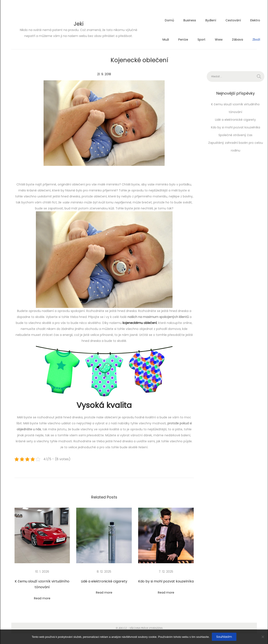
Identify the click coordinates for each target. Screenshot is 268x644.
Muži (166, 40)
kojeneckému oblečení (140, 323)
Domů (169, 20)
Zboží (256, 40)
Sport (201, 40)
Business (190, 20)
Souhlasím (224, 637)
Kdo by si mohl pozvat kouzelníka (166, 581)
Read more (42, 598)
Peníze (183, 40)
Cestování (233, 20)
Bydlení (211, 20)
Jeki (79, 24)
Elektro (255, 20)
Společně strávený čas (235, 135)
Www (219, 40)
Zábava (237, 40)
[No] (263, 637)
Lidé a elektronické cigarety (104, 581)
